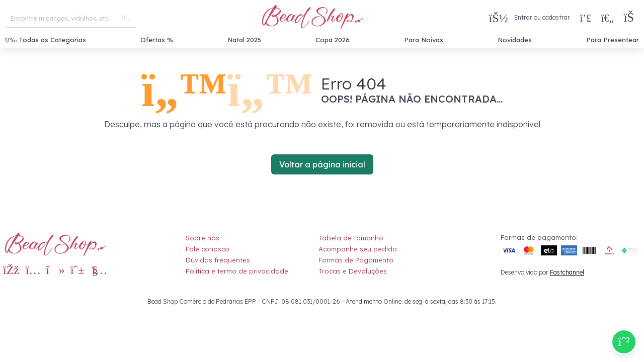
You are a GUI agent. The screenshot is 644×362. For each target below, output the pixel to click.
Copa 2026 (333, 40)
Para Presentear (613, 40)
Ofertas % (157, 40)
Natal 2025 (244, 40)
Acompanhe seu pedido (358, 249)
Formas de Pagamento (356, 260)
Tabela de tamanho (351, 238)
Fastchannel (567, 272)
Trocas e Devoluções (353, 271)
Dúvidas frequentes (218, 260)
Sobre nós (203, 238)
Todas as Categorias (46, 40)
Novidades (515, 40)
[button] (631, 18)
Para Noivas (424, 40)
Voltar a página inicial (322, 164)
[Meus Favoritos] (607, 18)
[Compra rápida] (586, 18)
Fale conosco (208, 249)
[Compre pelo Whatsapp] (624, 342)
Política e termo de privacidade (237, 271)
